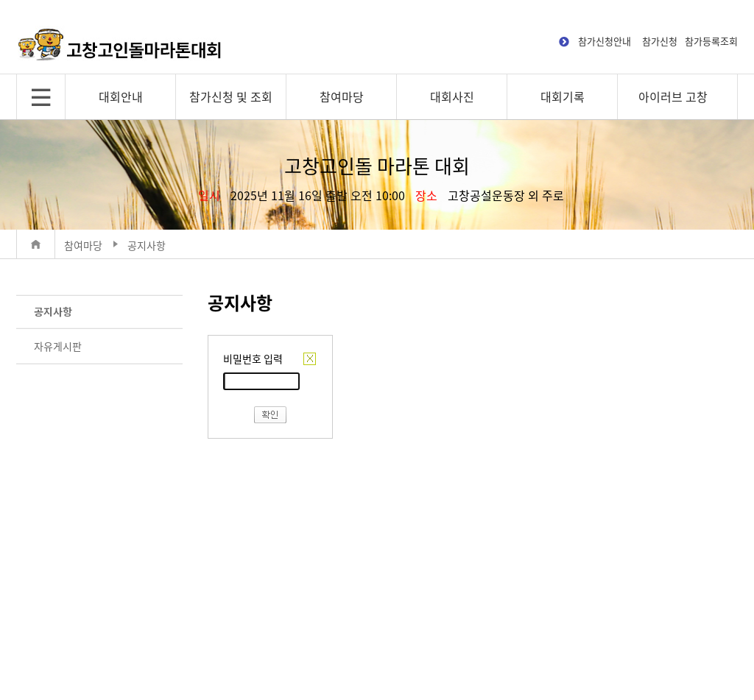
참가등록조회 (711, 41)
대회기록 (563, 96)
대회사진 (452, 96)
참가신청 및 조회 (231, 96)
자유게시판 (58, 346)
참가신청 (660, 41)
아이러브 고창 (673, 96)
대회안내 (121, 96)
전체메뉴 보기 (41, 97)
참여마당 (342, 96)
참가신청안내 (605, 41)
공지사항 (53, 311)
